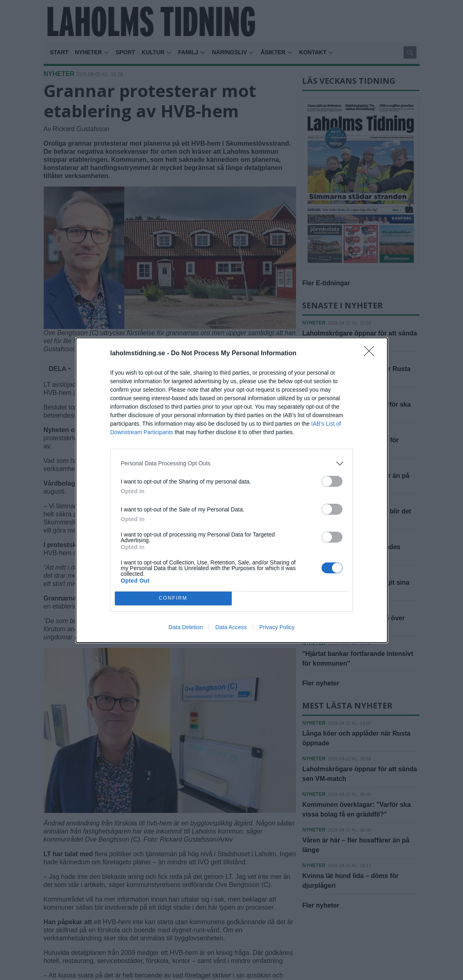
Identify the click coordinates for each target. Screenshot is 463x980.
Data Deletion (186, 627)
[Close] (372, 354)
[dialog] (232, 490)
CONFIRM (173, 598)
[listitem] (232, 463)
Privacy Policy (277, 627)
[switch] (332, 481)
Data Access (231, 627)
